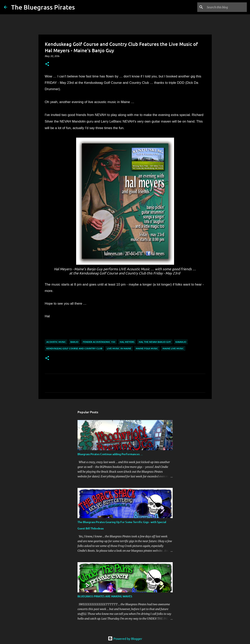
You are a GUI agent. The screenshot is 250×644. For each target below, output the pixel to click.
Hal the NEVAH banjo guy (155, 342)
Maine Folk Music (147, 348)
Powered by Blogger (125, 638)
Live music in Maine (119, 348)
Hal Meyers (127, 342)
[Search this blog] (226, 7)
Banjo (74, 342)
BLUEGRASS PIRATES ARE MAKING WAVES (105, 596)
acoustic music (56, 342)
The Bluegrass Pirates (43, 7)
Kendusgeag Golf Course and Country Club (74, 348)
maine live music (173, 348)
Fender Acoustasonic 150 (99, 342)
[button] (47, 64)
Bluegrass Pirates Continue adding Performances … (110, 454)
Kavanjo (181, 342)
